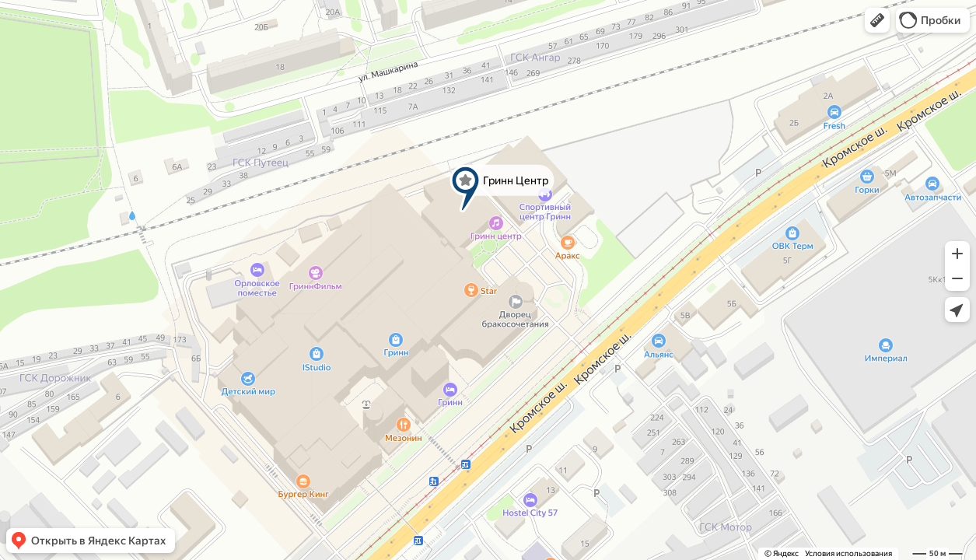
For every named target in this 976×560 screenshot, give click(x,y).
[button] (877, 20)
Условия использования (848, 553)
